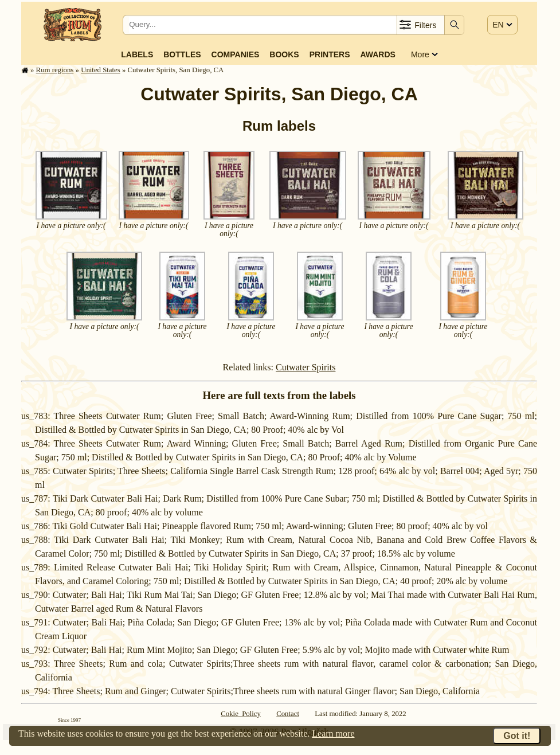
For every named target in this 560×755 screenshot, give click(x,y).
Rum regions (55, 70)
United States (101, 70)
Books (284, 54)
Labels (137, 54)
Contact (288, 714)
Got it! (517, 736)
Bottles (182, 54)
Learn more (333, 734)
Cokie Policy (241, 714)
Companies (236, 54)
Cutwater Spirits (306, 367)
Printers (330, 54)
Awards (377, 54)
